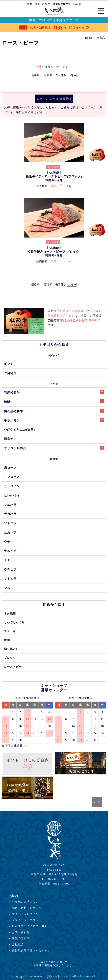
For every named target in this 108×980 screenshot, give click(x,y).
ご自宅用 (10, 373)
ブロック (10, 658)
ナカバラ (10, 514)
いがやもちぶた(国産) (19, 429)
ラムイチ (10, 551)
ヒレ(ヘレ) (11, 495)
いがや (54, 384)
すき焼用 (10, 614)
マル (7, 588)
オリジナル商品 (54, 448)
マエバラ (10, 505)
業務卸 (54, 459)
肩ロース (10, 468)
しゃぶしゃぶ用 (14, 622)
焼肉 (7, 640)
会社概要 (18, 944)
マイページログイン (25, 914)
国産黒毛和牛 (54, 411)
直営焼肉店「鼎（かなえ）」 (31, 951)
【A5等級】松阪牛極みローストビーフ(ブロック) (54, 252)
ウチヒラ (10, 569)
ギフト (9, 364)
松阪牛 (54, 401)
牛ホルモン (54, 420)
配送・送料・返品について (30, 908)
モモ (7, 560)
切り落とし (11, 649)
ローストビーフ (14, 667)
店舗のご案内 (21, 938)
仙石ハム (54, 355)
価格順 (35, 75)
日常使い (10, 439)
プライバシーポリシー (27, 920)
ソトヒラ (10, 579)
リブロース (12, 477)
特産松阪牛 (54, 392)
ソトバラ (10, 523)
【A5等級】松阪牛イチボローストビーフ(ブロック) (54, 177)
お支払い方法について (27, 902)
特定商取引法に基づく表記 (30, 926)
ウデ (7, 542)
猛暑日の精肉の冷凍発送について (54, 20)
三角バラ (10, 532)
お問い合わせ (21, 932)
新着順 (48, 75)
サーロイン (12, 486)
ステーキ (10, 631)
